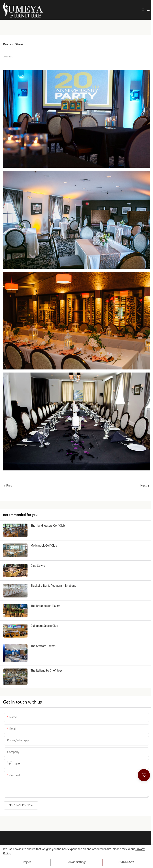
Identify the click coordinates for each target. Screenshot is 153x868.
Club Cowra (38, 568)
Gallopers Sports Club (44, 628)
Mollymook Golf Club (44, 548)
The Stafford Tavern (43, 651)
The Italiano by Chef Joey (47, 676)
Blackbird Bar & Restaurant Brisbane (53, 588)
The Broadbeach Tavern (46, 608)
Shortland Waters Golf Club (48, 526)
